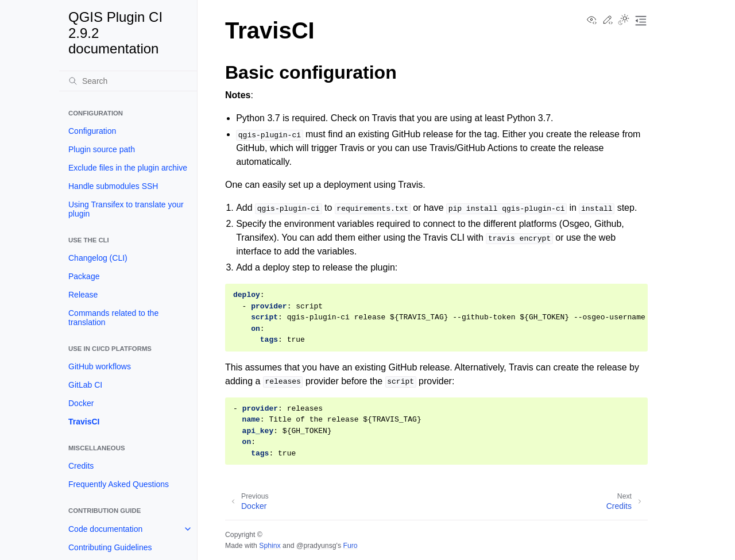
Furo (350, 546)
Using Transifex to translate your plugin (126, 209)
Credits (81, 466)
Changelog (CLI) (98, 258)
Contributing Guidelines (110, 547)
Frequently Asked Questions (119, 484)
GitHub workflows (100, 366)
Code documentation (105, 529)
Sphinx (270, 546)
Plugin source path (102, 149)
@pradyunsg (316, 546)
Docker (81, 403)
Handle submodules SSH (113, 186)
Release (83, 295)
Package (84, 276)
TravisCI (84, 422)
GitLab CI (85, 385)
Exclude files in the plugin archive (128, 168)
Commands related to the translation (113, 318)
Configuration (92, 131)
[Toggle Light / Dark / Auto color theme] (624, 21)
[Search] (128, 81)
